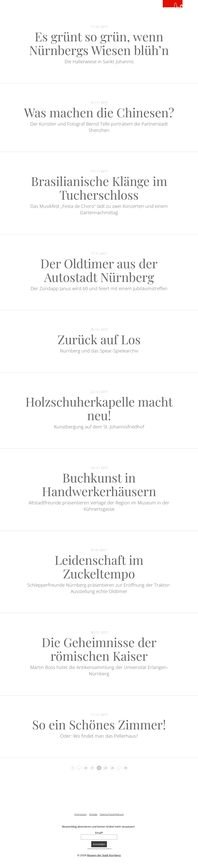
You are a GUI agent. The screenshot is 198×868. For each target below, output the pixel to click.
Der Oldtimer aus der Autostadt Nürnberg (99, 270)
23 (106, 768)
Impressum (81, 814)
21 (92, 768)
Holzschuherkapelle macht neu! (99, 408)
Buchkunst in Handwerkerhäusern (99, 484)
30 (126, 768)
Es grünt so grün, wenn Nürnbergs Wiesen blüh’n (99, 43)
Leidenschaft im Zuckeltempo (99, 566)
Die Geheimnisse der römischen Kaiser (99, 649)
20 (86, 768)
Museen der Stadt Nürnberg (104, 855)
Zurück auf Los (99, 339)
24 (112, 768)
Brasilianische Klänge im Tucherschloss (99, 188)
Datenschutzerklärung (112, 814)
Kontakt (93, 814)
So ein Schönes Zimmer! (99, 724)
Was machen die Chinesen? (99, 112)
